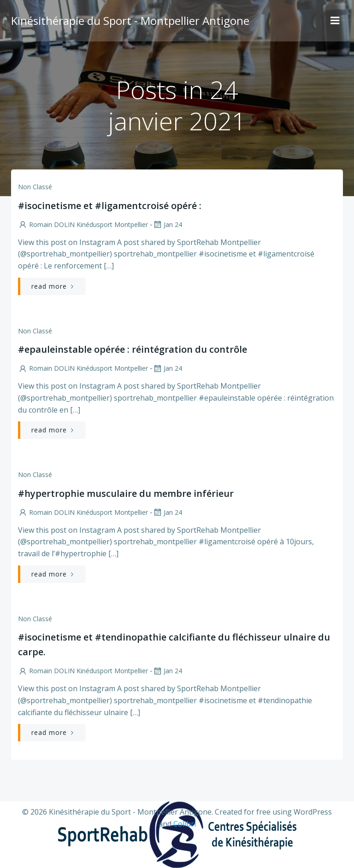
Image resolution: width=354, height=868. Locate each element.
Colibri (185, 824)
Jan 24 (167, 224)
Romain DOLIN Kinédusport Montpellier (83, 224)
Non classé (35, 187)
